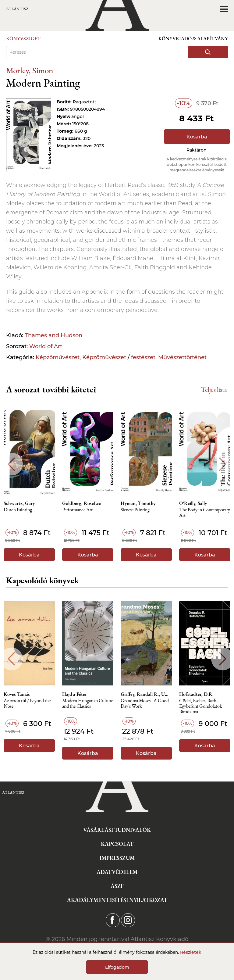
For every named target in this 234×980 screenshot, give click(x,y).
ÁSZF (117, 886)
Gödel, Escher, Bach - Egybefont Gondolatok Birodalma (201, 706)
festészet (143, 357)
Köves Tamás (17, 694)
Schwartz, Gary (19, 503)
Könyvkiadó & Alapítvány (193, 39)
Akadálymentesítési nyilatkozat (117, 900)
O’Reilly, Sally (193, 503)
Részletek (191, 952)
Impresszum (117, 858)
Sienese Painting (135, 510)
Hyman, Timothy (138, 503)
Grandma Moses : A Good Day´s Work (145, 704)
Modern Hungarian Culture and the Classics (88, 704)
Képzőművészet (58, 357)
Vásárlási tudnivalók (117, 830)
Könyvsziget (23, 39)
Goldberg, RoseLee (82, 503)
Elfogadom (117, 967)
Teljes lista (214, 390)
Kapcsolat (117, 844)
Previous (11, 464)
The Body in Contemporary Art (205, 513)
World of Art (46, 346)
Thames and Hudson (53, 335)
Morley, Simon (30, 70)
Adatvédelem (117, 872)
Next (223, 464)
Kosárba (197, 137)
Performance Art (77, 510)
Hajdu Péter (74, 694)
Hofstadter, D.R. (196, 694)
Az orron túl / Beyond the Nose (27, 704)
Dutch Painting (18, 510)
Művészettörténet (182, 357)
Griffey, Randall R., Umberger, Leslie (146, 694)
